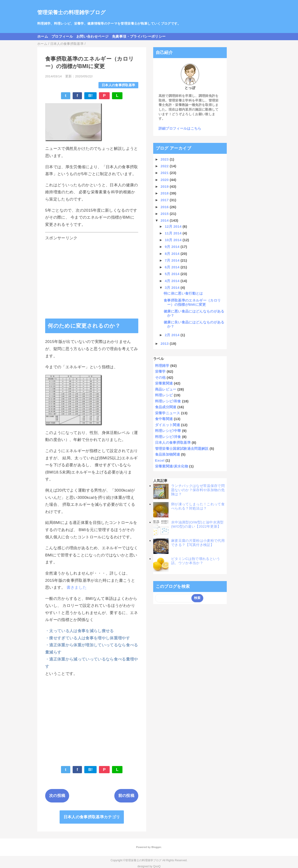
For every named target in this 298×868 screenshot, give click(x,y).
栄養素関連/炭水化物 (172, 466)
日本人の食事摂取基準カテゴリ (92, 817)
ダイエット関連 (168, 425)
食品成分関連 (166, 407)
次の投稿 (57, 796)
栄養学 (160, 371)
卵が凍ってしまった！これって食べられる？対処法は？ (198, 506)
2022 (165, 166)
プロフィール (62, 36)
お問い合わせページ (92, 36)
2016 (165, 207)
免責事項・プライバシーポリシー (139, 36)
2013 (165, 344)
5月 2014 (173, 274)
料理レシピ (164, 395)
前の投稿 (126, 796)
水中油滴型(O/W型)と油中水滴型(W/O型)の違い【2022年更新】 (197, 524)
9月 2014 (173, 247)
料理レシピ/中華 (168, 431)
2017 (165, 200)
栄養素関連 (164, 383)
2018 (165, 193)
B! (90, 96)
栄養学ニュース (168, 413)
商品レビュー (166, 389)
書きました (77, 587)
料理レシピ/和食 (168, 401)
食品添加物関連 (168, 454)
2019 (165, 186)
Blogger (156, 847)
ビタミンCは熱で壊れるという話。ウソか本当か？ (196, 561)
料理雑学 (162, 366)
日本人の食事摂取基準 (118, 85)
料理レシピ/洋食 (168, 437)
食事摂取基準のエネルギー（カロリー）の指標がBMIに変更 (192, 302)
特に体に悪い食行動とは (183, 293)
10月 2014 (174, 240)
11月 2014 (174, 233)
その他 (160, 377)
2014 (165, 220)
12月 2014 (174, 226)
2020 (165, 180)
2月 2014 (173, 335)
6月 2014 (173, 267)
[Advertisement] (92, 275)
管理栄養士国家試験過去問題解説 (182, 449)
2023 (165, 159)
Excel (160, 460)
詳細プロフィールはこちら (180, 128)
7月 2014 (173, 260)
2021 (165, 173)
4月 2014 (173, 281)
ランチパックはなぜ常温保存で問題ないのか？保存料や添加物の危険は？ (198, 490)
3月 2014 (173, 288)
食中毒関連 (164, 419)
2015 (165, 214)
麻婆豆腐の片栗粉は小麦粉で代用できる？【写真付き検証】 (198, 543)
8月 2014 (173, 254)
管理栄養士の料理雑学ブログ (71, 12)
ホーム (43, 36)
